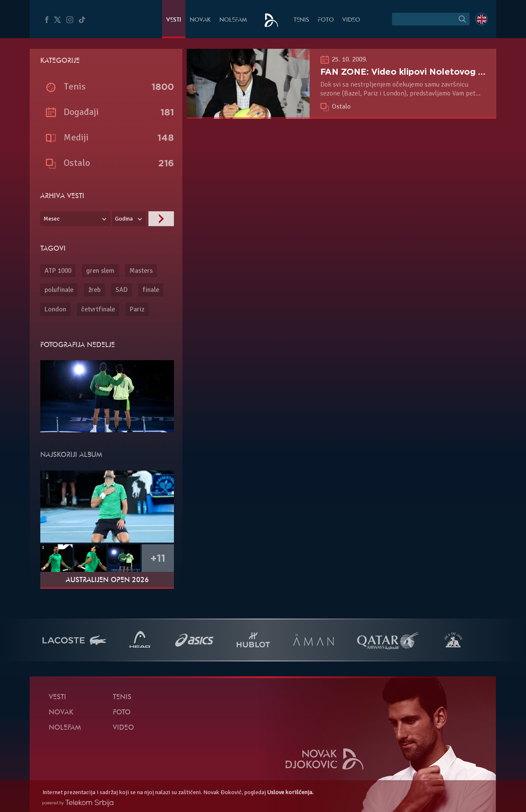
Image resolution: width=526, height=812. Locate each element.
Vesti (174, 20)
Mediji (76, 137)
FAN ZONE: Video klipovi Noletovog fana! (410, 72)
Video (351, 20)
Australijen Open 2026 (107, 580)
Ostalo (341, 106)
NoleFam (233, 20)
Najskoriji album (71, 455)
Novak (200, 20)
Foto (326, 20)
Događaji (81, 112)
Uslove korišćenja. (290, 792)
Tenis (301, 20)
